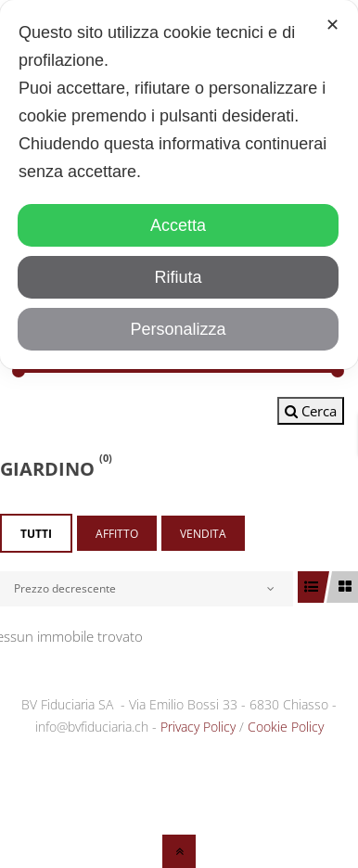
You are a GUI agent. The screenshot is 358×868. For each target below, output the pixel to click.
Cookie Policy (286, 727)
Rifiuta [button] (178, 277)
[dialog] (179, 185)
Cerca (311, 411)
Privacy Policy (198, 727)
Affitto (117, 534)
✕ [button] (332, 25)
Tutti (36, 534)
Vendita (203, 534)
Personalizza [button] (178, 329)
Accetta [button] (178, 225)
